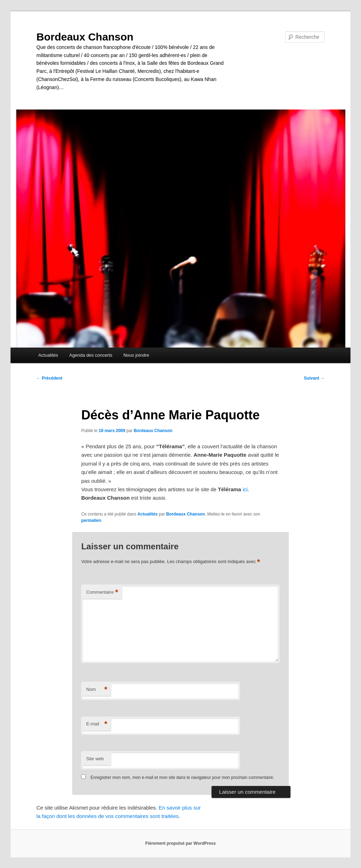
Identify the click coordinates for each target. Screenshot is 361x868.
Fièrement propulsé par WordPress (180, 843)
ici (245, 489)
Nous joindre (136, 355)
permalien (91, 520)
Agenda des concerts (91, 355)
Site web (95, 759)
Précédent (49, 378)
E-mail (97, 724)
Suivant (314, 378)
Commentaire (102, 592)
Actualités (48, 355)
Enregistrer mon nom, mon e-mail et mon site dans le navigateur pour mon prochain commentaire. (182, 778)
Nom (97, 690)
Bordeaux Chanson (85, 37)
